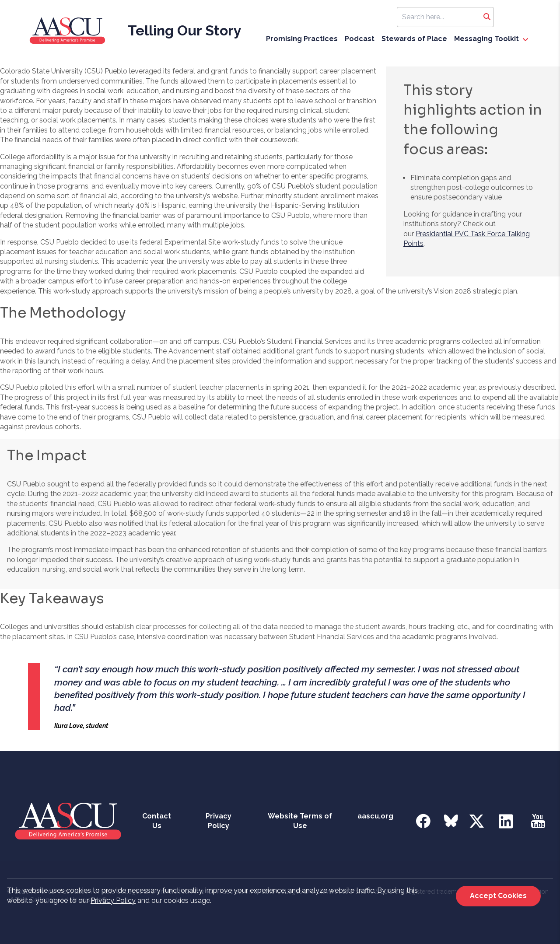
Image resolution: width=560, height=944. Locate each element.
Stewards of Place (414, 39)
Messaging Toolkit (486, 39)
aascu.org (375, 816)
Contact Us (157, 821)
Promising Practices (302, 39)
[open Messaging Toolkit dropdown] (525, 40)
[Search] (487, 17)
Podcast (360, 39)
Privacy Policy (113, 900)
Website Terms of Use (300, 821)
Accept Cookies (498, 896)
